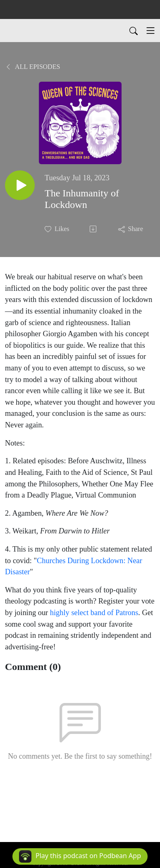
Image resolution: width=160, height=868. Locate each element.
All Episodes (32, 67)
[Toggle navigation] (150, 31)
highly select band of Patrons (94, 613)
